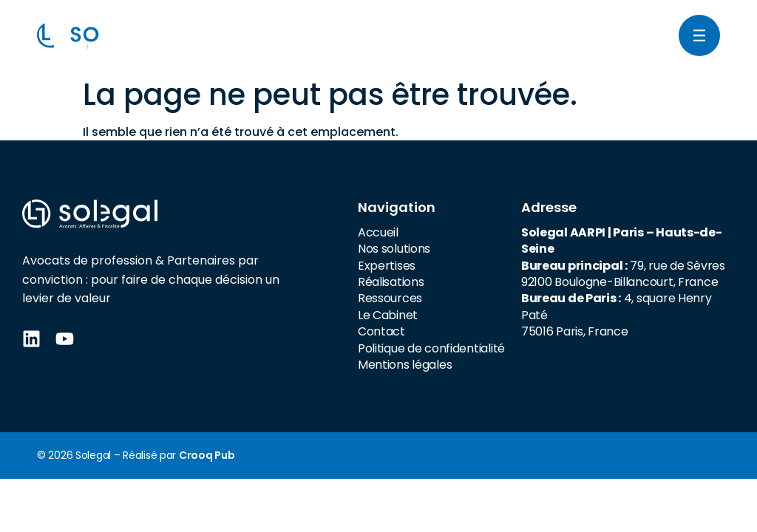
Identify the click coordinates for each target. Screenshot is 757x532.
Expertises (387, 266)
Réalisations (391, 282)
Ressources (390, 298)
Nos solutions (394, 249)
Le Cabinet (388, 315)
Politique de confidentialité (431, 348)
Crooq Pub (207, 455)
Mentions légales (405, 365)
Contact (381, 331)
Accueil (378, 232)
